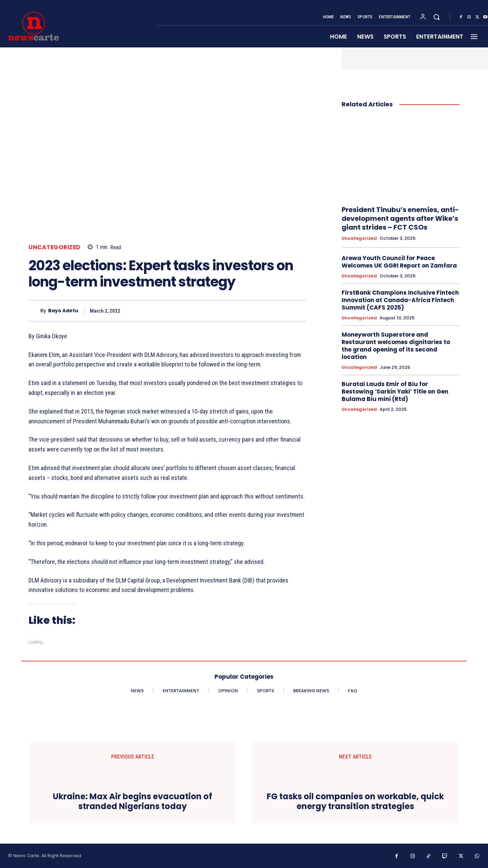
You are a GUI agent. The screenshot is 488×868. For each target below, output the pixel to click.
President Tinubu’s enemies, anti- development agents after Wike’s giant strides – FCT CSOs (400, 218)
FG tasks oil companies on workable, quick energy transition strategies (355, 802)
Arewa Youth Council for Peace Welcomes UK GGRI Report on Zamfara (399, 262)
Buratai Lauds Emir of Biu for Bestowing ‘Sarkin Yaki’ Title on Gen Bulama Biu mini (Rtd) (395, 391)
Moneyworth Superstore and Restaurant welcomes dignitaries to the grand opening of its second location (396, 346)
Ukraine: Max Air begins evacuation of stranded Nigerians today (133, 802)
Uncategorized (55, 247)
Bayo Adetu (63, 311)
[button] (436, 17)
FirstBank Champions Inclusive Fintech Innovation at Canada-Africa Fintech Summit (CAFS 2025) (400, 300)
